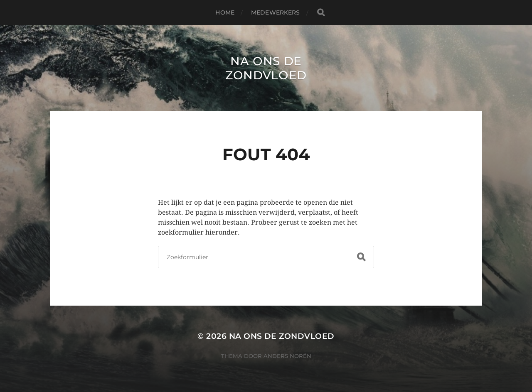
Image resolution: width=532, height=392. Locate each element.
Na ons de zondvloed (266, 68)
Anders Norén (287, 356)
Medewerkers (276, 12)
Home (225, 12)
